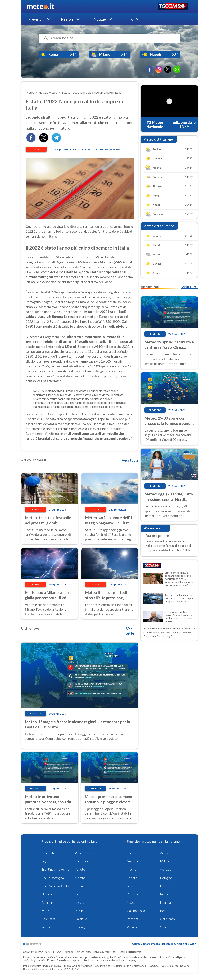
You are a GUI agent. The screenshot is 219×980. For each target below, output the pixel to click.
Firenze (165, 886)
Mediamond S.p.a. (51, 966)
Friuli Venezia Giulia (55, 886)
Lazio (78, 894)
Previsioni (36, 19)
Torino (131, 853)
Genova (132, 861)
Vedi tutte (130, 631)
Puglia (79, 911)
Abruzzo (81, 902)
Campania (48, 902)
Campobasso (136, 911)
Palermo (133, 927)
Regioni (67, 19)
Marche (80, 878)
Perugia (132, 894)
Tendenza (35, 714)
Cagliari (166, 927)
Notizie (100, 19)
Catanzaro (167, 919)
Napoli (132, 902)
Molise (46, 911)
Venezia (166, 869)
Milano (165, 861)
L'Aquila (165, 902)
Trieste (132, 878)
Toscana (80, 886)
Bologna (166, 878)
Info (130, 19)
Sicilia (46, 927)
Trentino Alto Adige (55, 869)
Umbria (47, 894)
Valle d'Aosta (84, 853)
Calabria (81, 919)
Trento (132, 869)
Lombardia (82, 861)
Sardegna (81, 927)
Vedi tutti (130, 460)
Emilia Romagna (53, 878)
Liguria (46, 861)
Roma (164, 894)
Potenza (133, 919)
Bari (163, 911)
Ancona (132, 886)
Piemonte (48, 853)
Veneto (80, 869)
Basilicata (48, 919)
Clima (36, 149)
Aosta (164, 853)
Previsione (155, 334)
